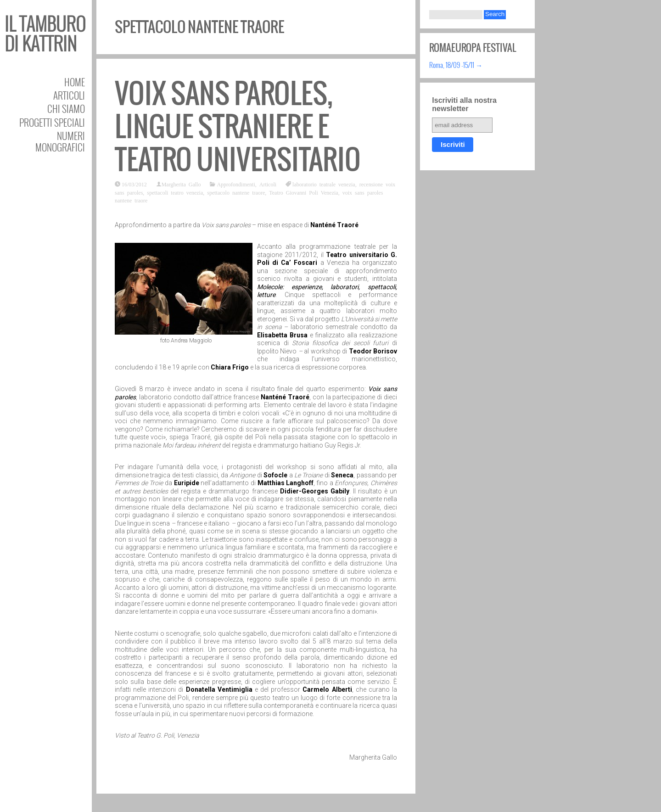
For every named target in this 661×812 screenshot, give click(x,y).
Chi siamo (66, 109)
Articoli (69, 95)
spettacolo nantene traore (236, 192)
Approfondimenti (236, 184)
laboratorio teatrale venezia (324, 184)
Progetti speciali (52, 122)
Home (75, 82)
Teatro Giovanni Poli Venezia (303, 192)
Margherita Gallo (181, 184)
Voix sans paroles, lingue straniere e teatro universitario (238, 126)
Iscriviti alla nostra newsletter (464, 104)
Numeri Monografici (60, 141)
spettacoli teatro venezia (175, 192)
